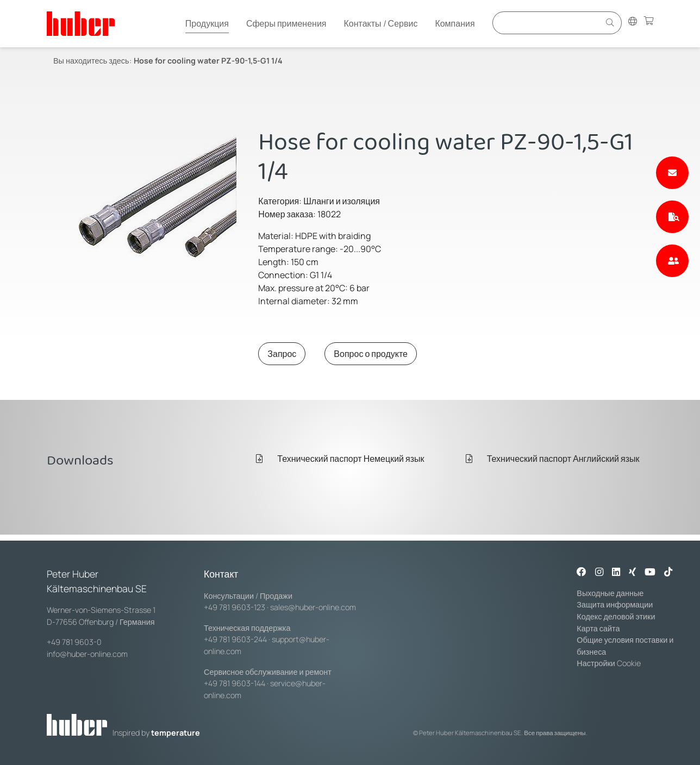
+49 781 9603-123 (235, 607)
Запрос (282, 354)
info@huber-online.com (87, 654)
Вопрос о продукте (371, 354)
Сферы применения (286, 23)
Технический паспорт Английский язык (553, 459)
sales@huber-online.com (313, 607)
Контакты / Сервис (380, 23)
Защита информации (615, 604)
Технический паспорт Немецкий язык (340, 459)
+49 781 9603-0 (74, 642)
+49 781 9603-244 (235, 639)
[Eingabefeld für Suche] (548, 23)
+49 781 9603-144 (235, 683)
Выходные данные (610, 593)
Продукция (207, 23)
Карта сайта (598, 628)
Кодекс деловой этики (616, 616)
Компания (455, 23)
